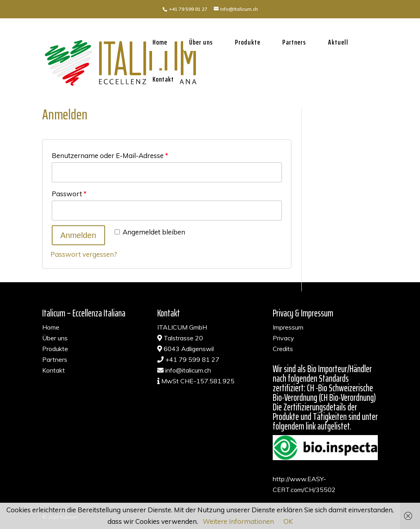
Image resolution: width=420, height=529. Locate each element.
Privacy (283, 338)
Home (160, 42)
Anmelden (78, 235)
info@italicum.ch (188, 370)
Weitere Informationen (238, 521)
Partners (294, 42)
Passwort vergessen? (84, 254)
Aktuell (338, 42)
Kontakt (163, 79)
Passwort (69, 194)
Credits (283, 349)
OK (288, 521)
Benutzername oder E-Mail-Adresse (110, 155)
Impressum (288, 327)
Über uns (201, 42)
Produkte (248, 42)
